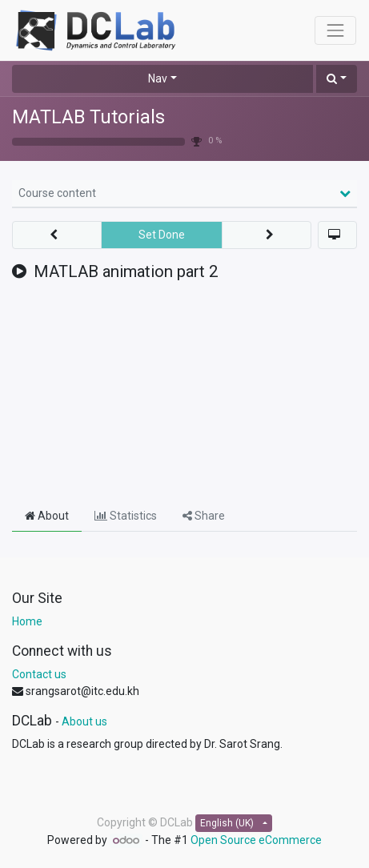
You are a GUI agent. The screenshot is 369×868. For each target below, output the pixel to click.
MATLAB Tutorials (88, 117)
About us (84, 721)
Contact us (39, 674)
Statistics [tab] (126, 516)
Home (27, 621)
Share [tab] (204, 516)
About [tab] (47, 516)
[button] (337, 79)
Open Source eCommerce (256, 840)
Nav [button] (158, 78)
